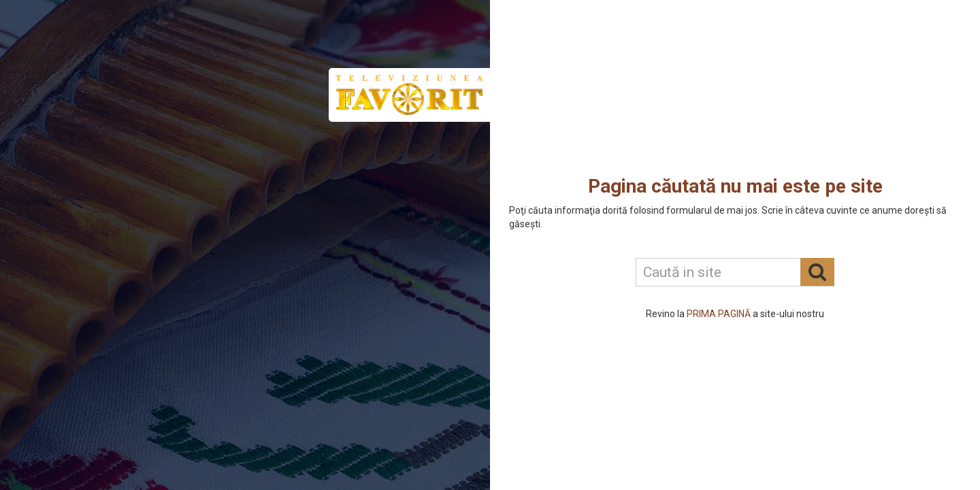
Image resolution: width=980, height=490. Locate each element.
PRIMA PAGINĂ (719, 314)
